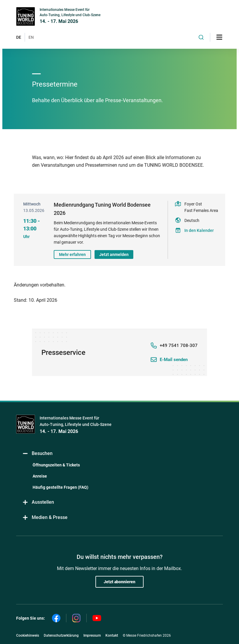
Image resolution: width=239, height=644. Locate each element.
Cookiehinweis (28, 635)
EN (31, 37)
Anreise (40, 476)
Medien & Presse (45, 518)
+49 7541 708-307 (179, 345)
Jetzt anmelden (114, 254)
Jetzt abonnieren (119, 582)
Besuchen (37, 454)
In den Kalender (199, 230)
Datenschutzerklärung (61, 635)
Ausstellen (38, 502)
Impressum (92, 635)
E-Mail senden (174, 360)
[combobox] (201, 37)
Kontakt (112, 635)
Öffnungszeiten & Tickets (56, 465)
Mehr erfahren (72, 254)
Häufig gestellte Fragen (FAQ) (60, 487)
